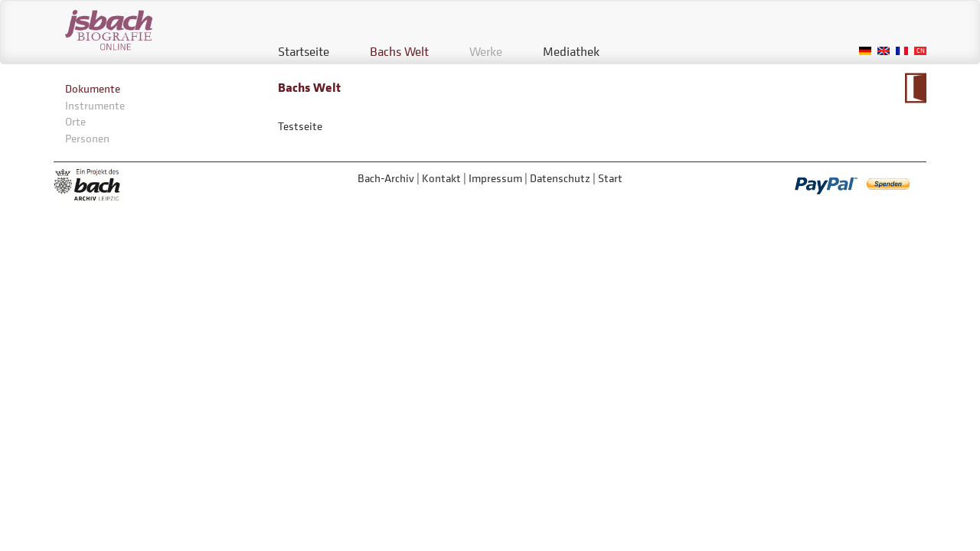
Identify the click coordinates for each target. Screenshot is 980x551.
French (902, 51)
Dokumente (93, 88)
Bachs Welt (399, 51)
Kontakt (441, 178)
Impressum (495, 178)
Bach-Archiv (386, 178)
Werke (486, 51)
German (865, 51)
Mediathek (571, 51)
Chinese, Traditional (920, 51)
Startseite (304, 51)
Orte (75, 121)
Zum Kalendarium (915, 88)
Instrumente (95, 105)
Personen (87, 138)
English (884, 51)
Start (610, 178)
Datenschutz (560, 178)
